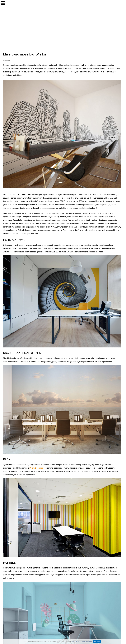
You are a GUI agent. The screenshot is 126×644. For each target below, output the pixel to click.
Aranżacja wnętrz (113, 38)
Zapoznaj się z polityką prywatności (82, 641)
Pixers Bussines (36, 468)
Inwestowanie (112, 19)
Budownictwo (111, 26)
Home (108, 6)
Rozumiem (97, 641)
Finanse (109, 32)
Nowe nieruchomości (115, 13)
